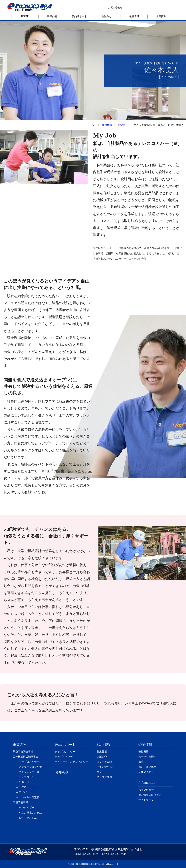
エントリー (103, 772)
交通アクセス (146, 772)
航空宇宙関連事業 (23, 752)
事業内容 (52, 16)
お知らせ (107, 16)
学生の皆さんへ (106, 767)
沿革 (141, 762)
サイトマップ (146, 800)
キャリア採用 (104, 777)
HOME (25, 16)
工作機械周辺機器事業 (26, 757)
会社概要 (143, 752)
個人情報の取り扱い (150, 795)
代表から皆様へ (147, 757)
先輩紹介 (123, 125)
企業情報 (161, 16)
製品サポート (79, 16)
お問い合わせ (115, 8)
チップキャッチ (64, 757)
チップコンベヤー (65, 752)
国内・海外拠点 (147, 767)
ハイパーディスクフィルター (71, 762)
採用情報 (134, 16)
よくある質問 (104, 762)
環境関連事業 (21, 803)
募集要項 (102, 752)
